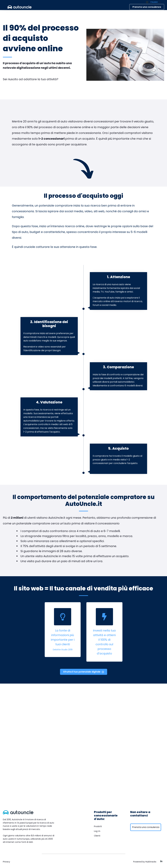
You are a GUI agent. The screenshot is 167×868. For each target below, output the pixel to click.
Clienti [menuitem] (97, 836)
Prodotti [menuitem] (98, 826)
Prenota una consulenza (147, 7)
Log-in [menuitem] (97, 831)
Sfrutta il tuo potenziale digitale (84, 672)
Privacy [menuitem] (6, 862)
